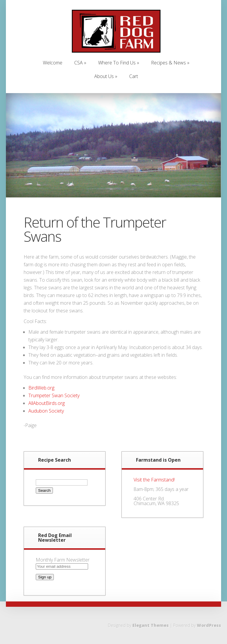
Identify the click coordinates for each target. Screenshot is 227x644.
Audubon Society (46, 411)
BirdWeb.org (41, 388)
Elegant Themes (151, 625)
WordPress (209, 625)
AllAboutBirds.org (47, 403)
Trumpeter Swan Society (54, 395)
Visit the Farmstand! (154, 480)
